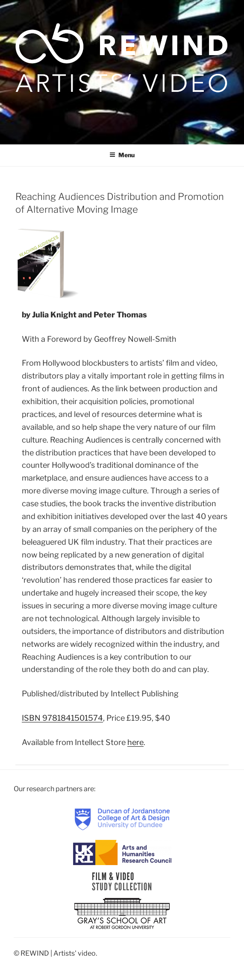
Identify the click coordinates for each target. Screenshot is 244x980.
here (135, 742)
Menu (122, 155)
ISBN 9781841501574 (62, 718)
